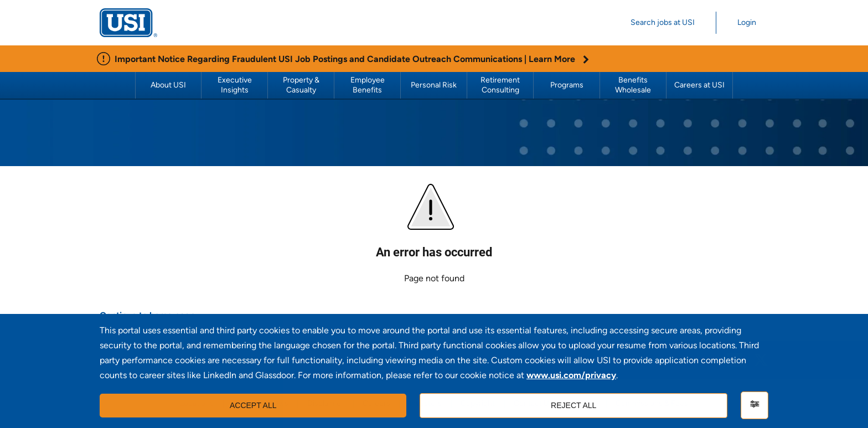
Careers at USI (699, 85)
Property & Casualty (302, 85)
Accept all (253, 405)
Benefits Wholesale (633, 85)
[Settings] (755, 405)
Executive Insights (236, 85)
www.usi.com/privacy (571, 375)
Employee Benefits (368, 85)
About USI (168, 85)
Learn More (559, 59)
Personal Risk (434, 85)
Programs (567, 85)
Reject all (573, 405)
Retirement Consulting (501, 85)
